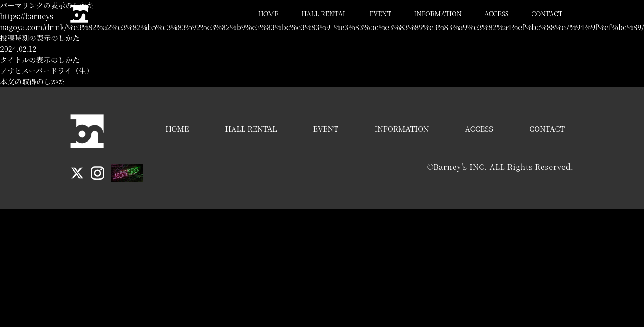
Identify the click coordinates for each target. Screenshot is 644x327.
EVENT (380, 14)
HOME (268, 14)
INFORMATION (438, 14)
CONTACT (547, 14)
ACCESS (497, 14)
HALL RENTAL (324, 14)
